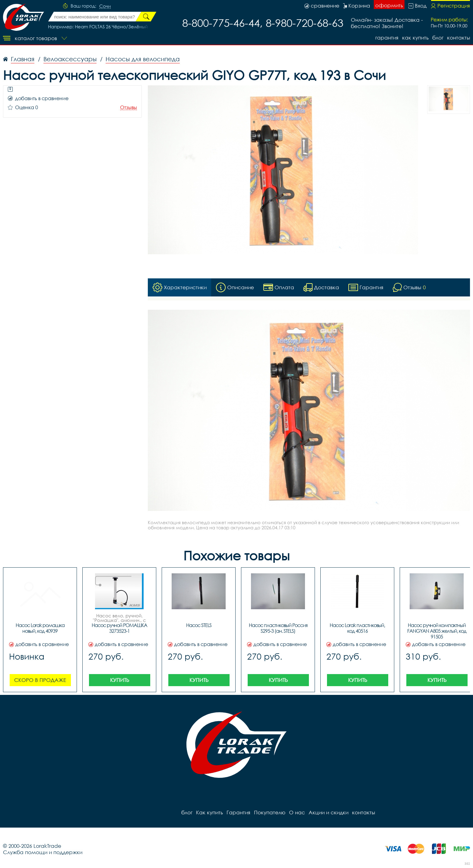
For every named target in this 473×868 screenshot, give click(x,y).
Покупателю (270, 812)
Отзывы (129, 108)
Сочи (105, 6)
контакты (459, 38)
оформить (389, 5)
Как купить (415, 38)
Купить (120, 680)
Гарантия (387, 38)
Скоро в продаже (40, 680)
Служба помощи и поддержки (43, 852)
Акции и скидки (329, 812)
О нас (297, 812)
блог (438, 38)
